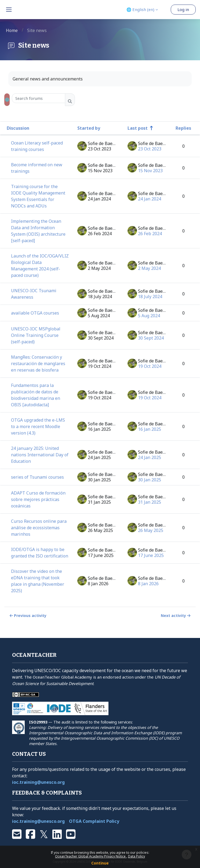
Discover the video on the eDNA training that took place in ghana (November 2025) (38, 581)
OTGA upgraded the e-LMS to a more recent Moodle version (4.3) (38, 426)
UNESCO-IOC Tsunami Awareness (34, 294)
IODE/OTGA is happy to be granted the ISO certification (40, 553)
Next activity (176, 615)
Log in (183, 9)
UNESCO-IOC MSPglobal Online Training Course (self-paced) (36, 335)
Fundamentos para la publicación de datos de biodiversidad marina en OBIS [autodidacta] (36, 395)
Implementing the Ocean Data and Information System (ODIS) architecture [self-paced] (38, 231)
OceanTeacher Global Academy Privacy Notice (91, 856)
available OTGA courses (35, 313)
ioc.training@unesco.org (38, 782)
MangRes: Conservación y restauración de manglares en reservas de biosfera (38, 364)
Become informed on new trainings (37, 168)
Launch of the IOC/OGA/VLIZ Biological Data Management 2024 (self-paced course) (40, 266)
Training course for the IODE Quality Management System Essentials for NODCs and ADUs (38, 196)
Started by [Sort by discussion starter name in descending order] (89, 128)
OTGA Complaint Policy (94, 821)
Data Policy (137, 856)
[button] (7, 100)
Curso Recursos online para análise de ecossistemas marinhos (39, 528)
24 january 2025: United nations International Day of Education (40, 455)
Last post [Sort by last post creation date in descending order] (138, 128)
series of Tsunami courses (37, 477)
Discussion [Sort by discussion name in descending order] (18, 128)
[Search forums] (39, 98)
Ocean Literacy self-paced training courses (37, 146)
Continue (100, 863)
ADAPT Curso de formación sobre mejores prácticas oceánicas (38, 499)
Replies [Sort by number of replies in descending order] (183, 128)
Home (12, 30)
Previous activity (28, 615)
